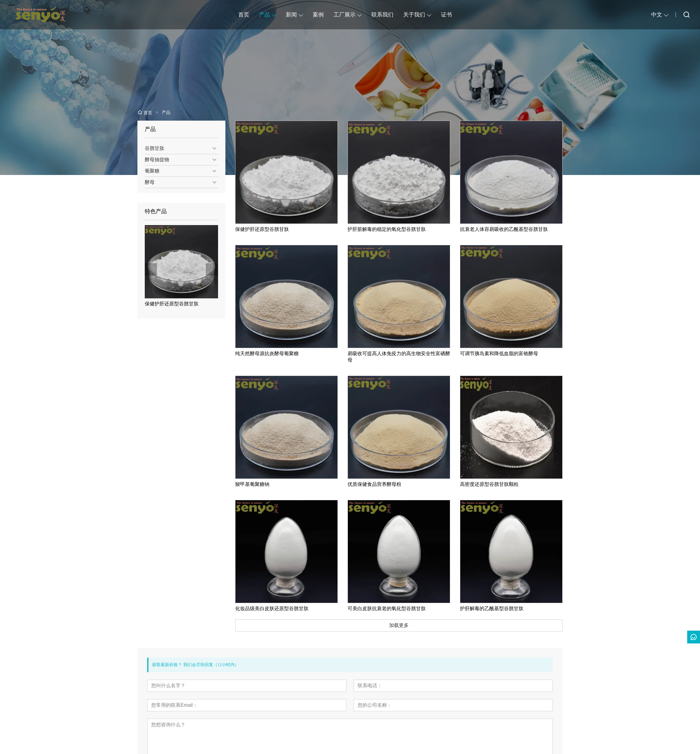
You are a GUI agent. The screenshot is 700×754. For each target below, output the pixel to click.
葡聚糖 (150, 171)
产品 (264, 15)
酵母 (147, 182)
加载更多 (407, 625)
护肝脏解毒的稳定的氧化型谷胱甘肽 (395, 229)
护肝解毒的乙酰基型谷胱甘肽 (500, 608)
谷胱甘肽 (152, 148)
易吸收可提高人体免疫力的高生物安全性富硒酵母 (407, 357)
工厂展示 (345, 15)
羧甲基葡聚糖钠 (260, 484)
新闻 (291, 15)
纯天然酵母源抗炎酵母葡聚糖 (275, 353)
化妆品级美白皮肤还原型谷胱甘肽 (280, 608)
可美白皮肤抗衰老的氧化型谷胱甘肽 (395, 608)
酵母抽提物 (155, 160)
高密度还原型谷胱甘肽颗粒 (497, 484)
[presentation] (148, 269)
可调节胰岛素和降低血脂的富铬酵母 (507, 353)
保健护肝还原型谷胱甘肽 (169, 304)
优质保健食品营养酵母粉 (382, 484)
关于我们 (414, 15)
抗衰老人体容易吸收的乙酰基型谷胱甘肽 (512, 229)
